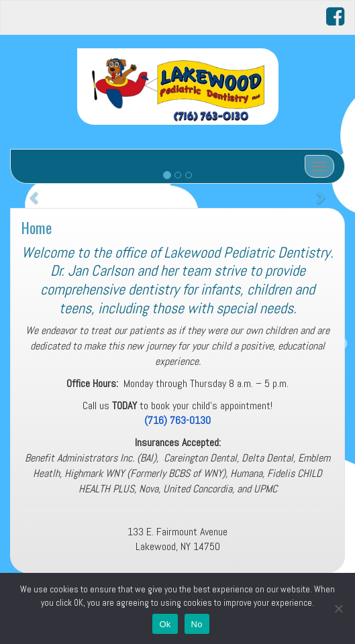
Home (37, 227)
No (197, 624)
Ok (165, 624)
